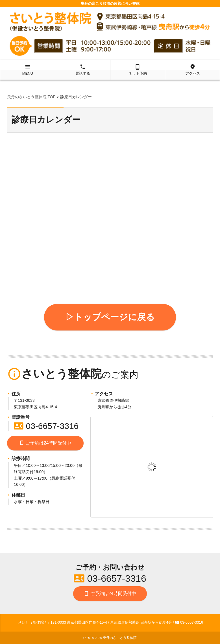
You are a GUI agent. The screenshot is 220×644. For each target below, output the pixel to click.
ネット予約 (138, 70)
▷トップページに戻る (110, 317)
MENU (28, 70)
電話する (83, 70)
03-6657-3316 (46, 426)
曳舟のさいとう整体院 (120, 638)
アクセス (193, 70)
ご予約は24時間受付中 (45, 443)
